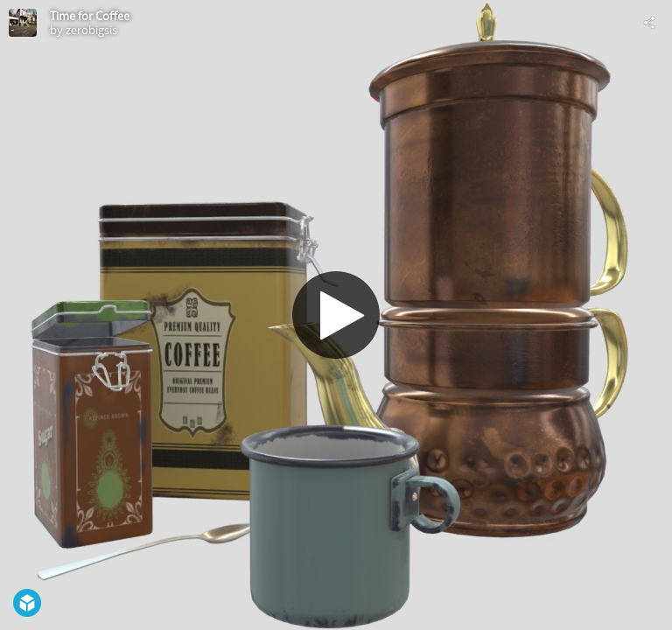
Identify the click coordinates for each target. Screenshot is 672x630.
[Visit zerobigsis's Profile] (23, 23)
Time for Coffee (90, 16)
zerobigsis (91, 30)
